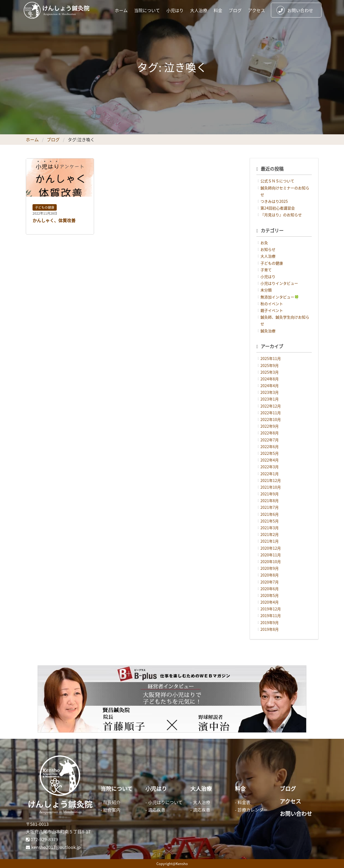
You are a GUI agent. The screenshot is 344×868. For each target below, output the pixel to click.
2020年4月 (270, 602)
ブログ (235, 10)
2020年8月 (270, 575)
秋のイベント (272, 304)
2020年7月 (270, 582)
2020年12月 (271, 548)
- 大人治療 (200, 802)
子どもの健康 (45, 207)
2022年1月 (270, 474)
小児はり (175, 10)
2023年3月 (270, 392)
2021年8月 (270, 500)
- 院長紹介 (110, 802)
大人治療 (199, 10)
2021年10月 (271, 487)
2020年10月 (271, 561)
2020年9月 (270, 568)
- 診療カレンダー (251, 810)
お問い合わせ (295, 10)
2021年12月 (271, 480)
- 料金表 (243, 802)
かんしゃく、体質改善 (54, 220)
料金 (218, 10)
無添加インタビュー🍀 (280, 297)
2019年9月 (270, 622)
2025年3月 (270, 372)
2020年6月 (270, 589)
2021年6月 (270, 514)
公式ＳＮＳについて (277, 181)
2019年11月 (271, 615)
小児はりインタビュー (279, 283)
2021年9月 (270, 494)
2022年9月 (270, 426)
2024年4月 (270, 386)
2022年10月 (271, 419)
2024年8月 (270, 379)
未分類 (266, 290)
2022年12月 (271, 406)
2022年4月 (270, 460)
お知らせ (268, 249)
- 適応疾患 (155, 810)
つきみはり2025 (274, 201)
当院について (147, 10)
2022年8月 (270, 433)
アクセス (257, 10)
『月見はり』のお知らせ (281, 215)
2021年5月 (270, 521)
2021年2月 (270, 534)
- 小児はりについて (164, 802)
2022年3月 (270, 467)
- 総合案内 (110, 810)
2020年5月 (270, 595)
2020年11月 (271, 555)
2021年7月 (270, 507)
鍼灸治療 (268, 331)
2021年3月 (270, 528)
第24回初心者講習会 (278, 208)
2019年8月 (270, 629)
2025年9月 (270, 365)
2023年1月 (270, 399)
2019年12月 (271, 609)
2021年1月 (270, 541)
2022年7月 (270, 440)
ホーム (121, 10)
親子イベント (272, 310)
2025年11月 (271, 358)
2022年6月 (270, 446)
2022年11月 (271, 413)
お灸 (264, 243)
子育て (266, 270)
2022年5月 (270, 453)
